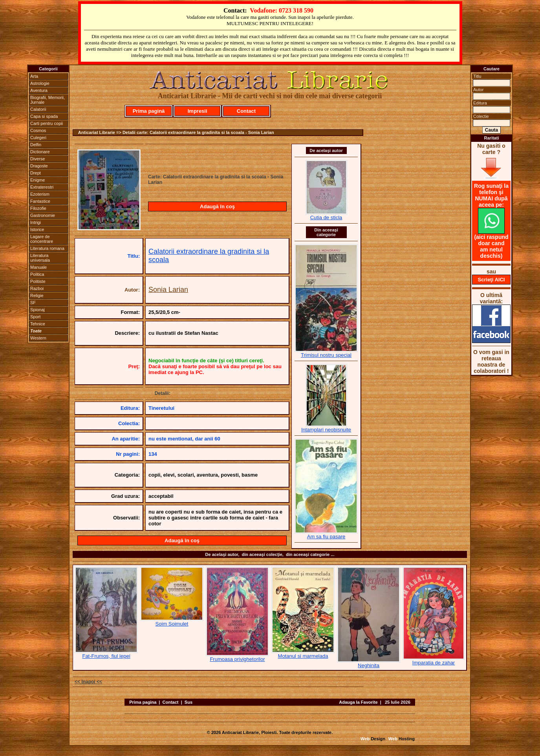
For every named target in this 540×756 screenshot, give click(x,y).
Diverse (38, 159)
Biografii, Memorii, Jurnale (48, 100)
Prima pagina (143, 702)
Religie (37, 295)
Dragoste (39, 166)
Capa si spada (44, 116)
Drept (36, 173)
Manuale (38, 267)
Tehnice (38, 324)
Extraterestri (42, 187)
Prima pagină (149, 111)
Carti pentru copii (47, 123)
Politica (37, 274)
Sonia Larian (168, 290)
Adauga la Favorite (358, 702)
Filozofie (38, 208)
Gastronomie (43, 215)
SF (33, 303)
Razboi (37, 288)
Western (38, 338)
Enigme (38, 180)
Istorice (37, 229)
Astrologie (40, 83)
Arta (34, 76)
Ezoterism (40, 194)
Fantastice (40, 201)
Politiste (38, 281)
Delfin (36, 145)
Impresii (198, 111)
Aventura (39, 90)
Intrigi (36, 222)
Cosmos (38, 130)
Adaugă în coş (217, 206)
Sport (35, 317)
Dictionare (40, 152)
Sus (189, 702)
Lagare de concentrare (42, 239)
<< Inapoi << (88, 682)
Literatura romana (47, 248)
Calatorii (38, 109)
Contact (246, 111)
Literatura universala (40, 258)
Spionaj (38, 310)
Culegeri (38, 138)
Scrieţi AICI (491, 280)
